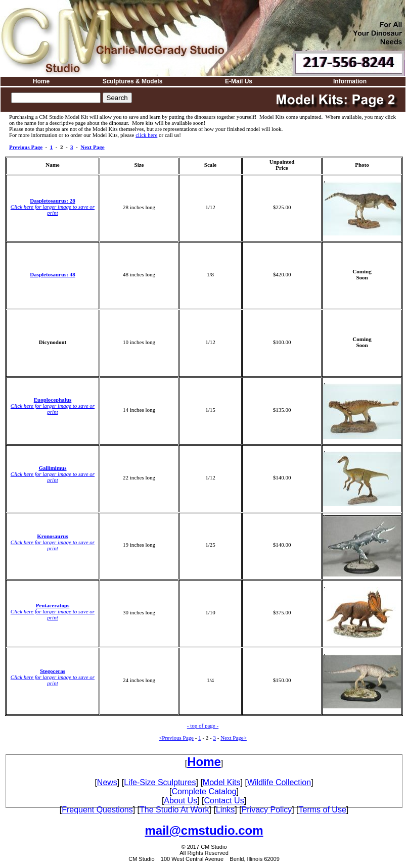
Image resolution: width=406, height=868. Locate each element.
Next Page (92, 147)
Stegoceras (53, 671)
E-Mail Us (239, 81)
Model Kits (222, 782)
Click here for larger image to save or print (53, 210)
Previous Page (26, 147)
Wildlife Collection (279, 782)
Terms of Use (323, 810)
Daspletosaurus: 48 (53, 274)
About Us (181, 801)
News (107, 782)
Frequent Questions (97, 810)
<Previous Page (176, 738)
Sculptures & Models (133, 81)
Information (350, 81)
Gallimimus (52, 468)
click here (146, 135)
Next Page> (234, 738)
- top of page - (203, 726)
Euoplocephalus (53, 400)
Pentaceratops (53, 605)
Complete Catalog (204, 791)
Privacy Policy (267, 810)
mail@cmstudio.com (204, 830)
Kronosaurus (53, 536)
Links (225, 810)
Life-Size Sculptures (160, 782)
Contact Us (224, 801)
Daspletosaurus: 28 (53, 201)
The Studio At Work (174, 810)
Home (41, 81)
